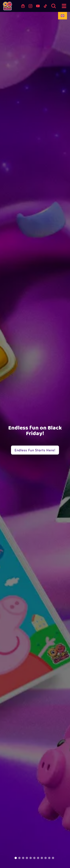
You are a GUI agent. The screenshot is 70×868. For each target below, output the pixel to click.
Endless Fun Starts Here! (35, 450)
